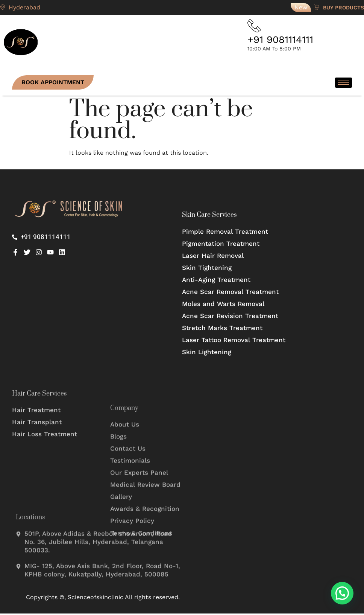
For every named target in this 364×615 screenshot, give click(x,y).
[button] (342, 593)
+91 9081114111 (280, 41)
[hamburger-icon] (344, 84)
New (301, 7)
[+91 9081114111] (255, 26)
